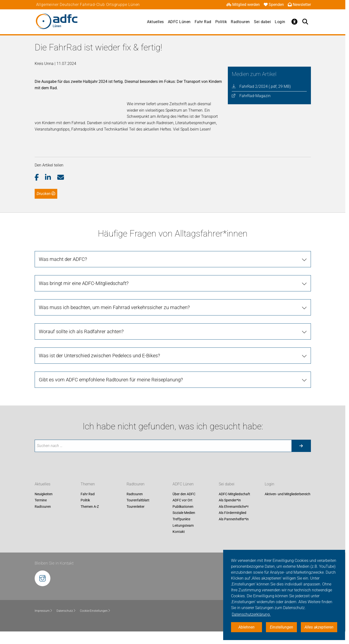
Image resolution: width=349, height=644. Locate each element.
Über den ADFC (184, 507)
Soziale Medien (184, 525)
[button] (40, 190)
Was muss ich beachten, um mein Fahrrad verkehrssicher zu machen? (114, 320)
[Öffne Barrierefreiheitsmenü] (295, 22)
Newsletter (299, 5)
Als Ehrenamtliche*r (234, 519)
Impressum (44, 623)
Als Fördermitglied (233, 525)
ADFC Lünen (179, 22)
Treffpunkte (181, 532)
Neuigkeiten (44, 507)
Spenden (274, 5)
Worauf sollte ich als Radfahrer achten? (81, 344)
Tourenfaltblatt (138, 513)
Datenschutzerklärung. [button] (251, 614)
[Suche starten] (301, 458)
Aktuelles (155, 22)
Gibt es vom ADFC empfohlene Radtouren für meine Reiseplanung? (111, 392)
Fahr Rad (203, 22)
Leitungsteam (183, 538)
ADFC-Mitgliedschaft (234, 507)
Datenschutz (66, 623)
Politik (221, 22)
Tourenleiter (136, 519)
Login (280, 22)
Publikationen (183, 519)
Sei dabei (262, 22)
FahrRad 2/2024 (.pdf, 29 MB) (265, 86)
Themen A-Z (90, 519)
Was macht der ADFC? (63, 272)
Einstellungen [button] (282, 627)
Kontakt (179, 544)
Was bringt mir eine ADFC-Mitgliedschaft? (84, 296)
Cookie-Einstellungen (95, 623)
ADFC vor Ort (182, 513)
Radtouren (240, 22)
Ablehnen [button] (247, 627)
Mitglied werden (243, 5)
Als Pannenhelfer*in (234, 532)
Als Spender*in (230, 513)
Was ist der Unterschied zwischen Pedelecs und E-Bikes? (99, 368)
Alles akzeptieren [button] (319, 627)
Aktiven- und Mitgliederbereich (288, 507)
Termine (41, 513)
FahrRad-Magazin (255, 96)
